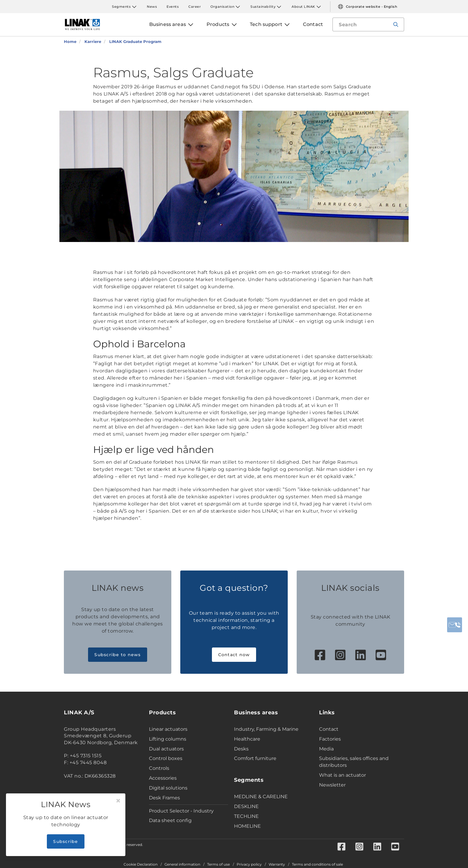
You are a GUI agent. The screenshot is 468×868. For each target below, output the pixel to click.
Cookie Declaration (141, 864)
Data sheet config (170, 820)
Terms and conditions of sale (317, 864)
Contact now (234, 655)
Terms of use (218, 864)
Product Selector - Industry (181, 811)
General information (182, 864)
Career (195, 7)
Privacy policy (249, 864)
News (152, 7)
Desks (241, 749)
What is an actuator (342, 775)
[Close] (118, 801)
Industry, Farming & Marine (266, 729)
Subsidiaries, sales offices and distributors (354, 762)
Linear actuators (168, 729)
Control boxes (166, 758)
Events (173, 7)
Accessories (163, 778)
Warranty (277, 864)
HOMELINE (247, 826)
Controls (159, 768)
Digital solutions (168, 788)
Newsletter (332, 785)
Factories (330, 739)
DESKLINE (246, 806)
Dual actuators (166, 749)
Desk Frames (164, 798)
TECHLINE (246, 816)
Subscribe (66, 841)
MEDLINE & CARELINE (261, 797)
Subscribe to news (117, 655)
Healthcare (247, 739)
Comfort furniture (255, 758)
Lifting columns (168, 739)
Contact (329, 729)
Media (326, 749)
